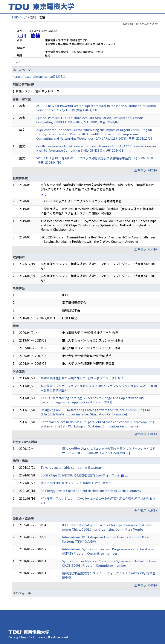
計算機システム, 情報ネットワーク (36, 91)
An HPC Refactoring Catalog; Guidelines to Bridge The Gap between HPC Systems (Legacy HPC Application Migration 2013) (93, 400)
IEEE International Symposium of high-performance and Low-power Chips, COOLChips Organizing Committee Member (107, 527)
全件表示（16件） (147, 510)
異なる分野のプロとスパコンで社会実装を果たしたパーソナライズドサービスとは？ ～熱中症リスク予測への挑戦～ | (109, 451)
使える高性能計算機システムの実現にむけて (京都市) (77, 483)
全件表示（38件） (147, 434)
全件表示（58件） (147, 585)
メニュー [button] (21, 62)
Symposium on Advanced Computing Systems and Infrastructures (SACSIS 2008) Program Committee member (109, 563)
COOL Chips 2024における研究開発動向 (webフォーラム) (80, 475)
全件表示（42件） (147, 170)
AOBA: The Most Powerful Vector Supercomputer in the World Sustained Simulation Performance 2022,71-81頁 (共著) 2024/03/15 (96, 108)
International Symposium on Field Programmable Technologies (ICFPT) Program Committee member (108, 551)
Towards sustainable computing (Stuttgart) (72, 467)
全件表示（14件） (147, 249)
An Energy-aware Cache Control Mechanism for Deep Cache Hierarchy (91, 491)
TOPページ (19, 17)
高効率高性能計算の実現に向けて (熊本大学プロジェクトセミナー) (86, 378)
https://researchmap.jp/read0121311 (39, 76)
